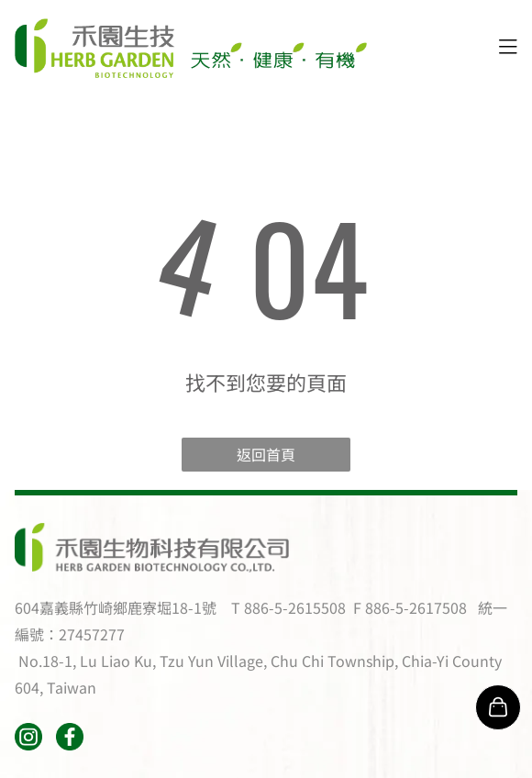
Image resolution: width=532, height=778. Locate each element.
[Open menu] (508, 49)
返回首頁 (266, 454)
